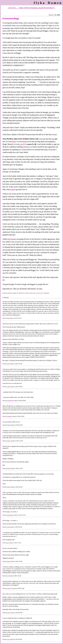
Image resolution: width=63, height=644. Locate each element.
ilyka (8, 364)
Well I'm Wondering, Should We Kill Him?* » (40, 8)
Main (21, 8)
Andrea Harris (10, 515)
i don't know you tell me (36, 293)
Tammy (9, 441)
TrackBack (46, 293)
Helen (14, 142)
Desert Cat (9, 588)
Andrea (12, 190)
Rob (8, 318)
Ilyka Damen (48, 3)
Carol (22, 144)
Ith (8, 543)
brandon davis (10, 401)
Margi (24, 142)
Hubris (9, 425)
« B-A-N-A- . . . (13, 8)
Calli (37, 229)
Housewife (9, 416)
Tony (8, 639)
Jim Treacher (12, 239)
